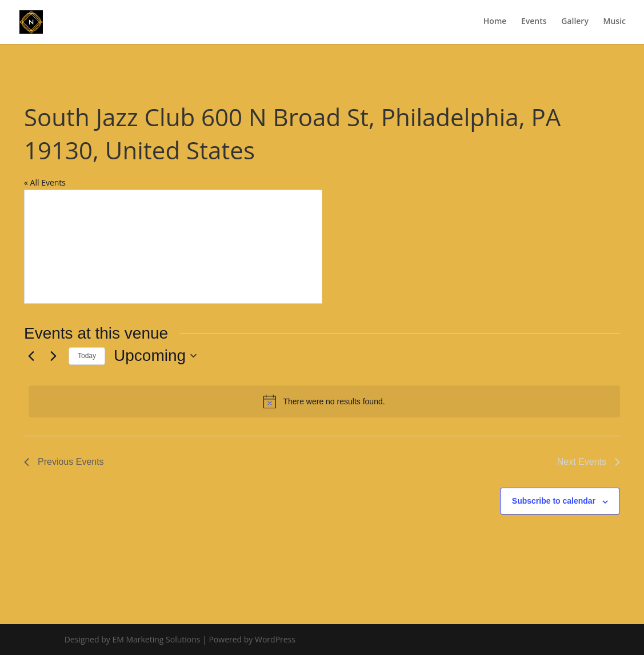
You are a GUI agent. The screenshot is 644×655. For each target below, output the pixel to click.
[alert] (324, 401)
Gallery (575, 23)
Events (534, 23)
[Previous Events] (31, 356)
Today (87, 356)
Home (495, 23)
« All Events (45, 182)
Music (615, 23)
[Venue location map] (173, 247)
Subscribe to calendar (554, 501)
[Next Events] (53, 356)
